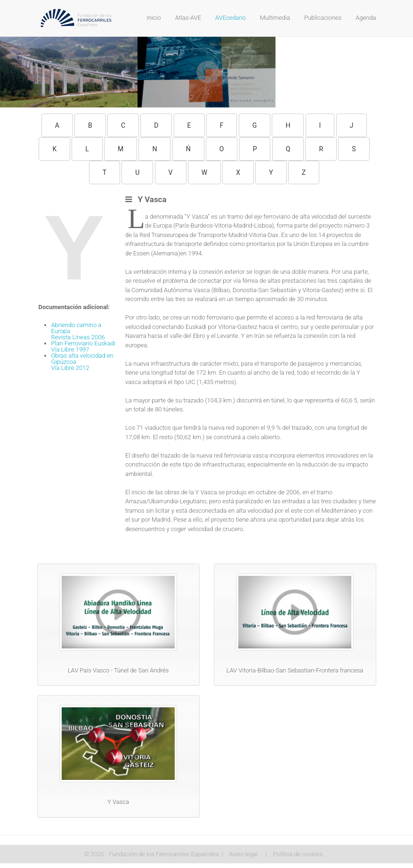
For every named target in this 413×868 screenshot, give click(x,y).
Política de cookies (298, 854)
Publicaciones (323, 18)
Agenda (366, 18)
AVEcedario (231, 18)
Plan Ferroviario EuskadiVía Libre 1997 (83, 346)
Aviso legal (244, 854)
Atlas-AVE (188, 18)
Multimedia (275, 18)
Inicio (154, 18)
